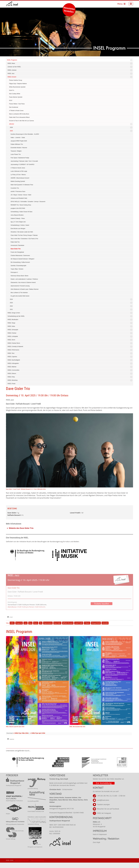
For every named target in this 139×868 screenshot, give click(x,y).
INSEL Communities (13, 370)
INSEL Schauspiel (13, 330)
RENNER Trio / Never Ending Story (21, 205)
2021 (11, 309)
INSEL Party (11, 377)
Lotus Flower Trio (16, 154)
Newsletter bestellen (69, 10)
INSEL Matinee (12, 367)
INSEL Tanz (11, 353)
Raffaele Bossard (68, 623)
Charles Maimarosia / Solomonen (20, 256)
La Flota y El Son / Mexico (18, 175)
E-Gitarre (87, 623)
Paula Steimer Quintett (16, 97)
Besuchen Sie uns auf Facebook (108, 809)
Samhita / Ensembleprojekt (18, 266)
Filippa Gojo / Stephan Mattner (18, 84)
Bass (30, 623)
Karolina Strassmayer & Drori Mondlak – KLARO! (25, 134)
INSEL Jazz (11, 74)
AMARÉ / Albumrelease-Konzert (20, 178)
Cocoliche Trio (15, 188)
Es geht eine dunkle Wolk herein (20, 296)
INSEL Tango (11, 323)
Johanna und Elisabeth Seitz (19, 198)
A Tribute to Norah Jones (16, 111)
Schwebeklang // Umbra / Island (20, 225)
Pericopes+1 (14, 272)
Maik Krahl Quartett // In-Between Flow (22, 185)
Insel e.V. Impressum (100, 834)
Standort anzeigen (103, 804)
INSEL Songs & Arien (14, 313)
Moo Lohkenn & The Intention (19, 293)
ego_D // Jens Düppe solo (18, 222)
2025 (11, 131)
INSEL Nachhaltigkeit (14, 360)
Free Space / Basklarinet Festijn (20, 158)
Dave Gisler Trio (16, 249)
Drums (36, 623)
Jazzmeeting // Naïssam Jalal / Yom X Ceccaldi (24, 161)
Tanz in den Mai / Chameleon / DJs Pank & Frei (24, 239)
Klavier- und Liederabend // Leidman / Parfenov (24, 279)
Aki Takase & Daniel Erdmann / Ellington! (22, 259)
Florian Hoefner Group (16, 80)
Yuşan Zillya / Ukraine (17, 269)
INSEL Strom (11, 340)
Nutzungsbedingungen (22, 860)
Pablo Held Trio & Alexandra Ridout (19, 117)
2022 (11, 306)
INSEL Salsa (11, 326)
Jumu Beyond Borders (17, 215)
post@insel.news (103, 800)
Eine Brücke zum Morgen (18, 229)
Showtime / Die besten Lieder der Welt (22, 232)
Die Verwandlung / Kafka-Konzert (20, 262)
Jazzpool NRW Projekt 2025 (19, 141)
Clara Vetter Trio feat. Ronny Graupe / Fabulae (24, 235)
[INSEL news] (12, 4)
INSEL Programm (12, 60)
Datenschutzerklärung (37, 860)
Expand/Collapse (131, 60)
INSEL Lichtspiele (13, 336)
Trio (41, 623)
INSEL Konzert (12, 77)
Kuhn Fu (12, 90)
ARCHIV (12, 124)
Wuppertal (19, 623)
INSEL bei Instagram (104, 813)
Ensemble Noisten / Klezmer (19, 148)
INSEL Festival (12, 333)
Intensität (105, 623)
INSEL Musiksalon (13, 320)
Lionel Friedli (79, 623)
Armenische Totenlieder (17, 245)
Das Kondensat (14, 107)
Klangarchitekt (96, 623)
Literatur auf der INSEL (14, 67)
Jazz (26, 623)
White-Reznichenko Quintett (17, 87)
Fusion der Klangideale (17, 252)
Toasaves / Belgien (16, 151)
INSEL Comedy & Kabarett (15, 347)
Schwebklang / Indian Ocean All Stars (22, 212)
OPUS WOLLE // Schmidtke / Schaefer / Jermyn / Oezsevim (28, 202)
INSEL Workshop (13, 380)
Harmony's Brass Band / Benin (19, 276)
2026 (11, 127)
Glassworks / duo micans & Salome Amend (23, 282)
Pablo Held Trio (15, 242)
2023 (11, 303)
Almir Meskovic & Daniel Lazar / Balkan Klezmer (25, 289)
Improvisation (48, 623)
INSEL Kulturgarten (13, 363)
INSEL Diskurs (12, 373)
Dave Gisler (57, 623)
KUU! (11, 100)
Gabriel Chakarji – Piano (18, 218)
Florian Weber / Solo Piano (17, 104)
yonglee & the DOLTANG (18, 208)
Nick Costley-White (15, 94)
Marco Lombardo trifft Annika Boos (19, 114)
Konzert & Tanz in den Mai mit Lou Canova (21, 121)
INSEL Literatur (12, 70)
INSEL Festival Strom (14, 343)
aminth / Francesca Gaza (18, 191)
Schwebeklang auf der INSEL (16, 316)
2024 (11, 299)
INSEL (12, 623)
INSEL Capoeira (12, 357)
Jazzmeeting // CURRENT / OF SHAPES (22, 165)
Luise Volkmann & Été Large (19, 171)
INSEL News (11, 63)
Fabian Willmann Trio (17, 144)
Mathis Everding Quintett (18, 181)
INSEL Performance (13, 350)
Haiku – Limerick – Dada (18, 138)
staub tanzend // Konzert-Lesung (20, 286)
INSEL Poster (12, 384)
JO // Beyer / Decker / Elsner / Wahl (21, 195)
